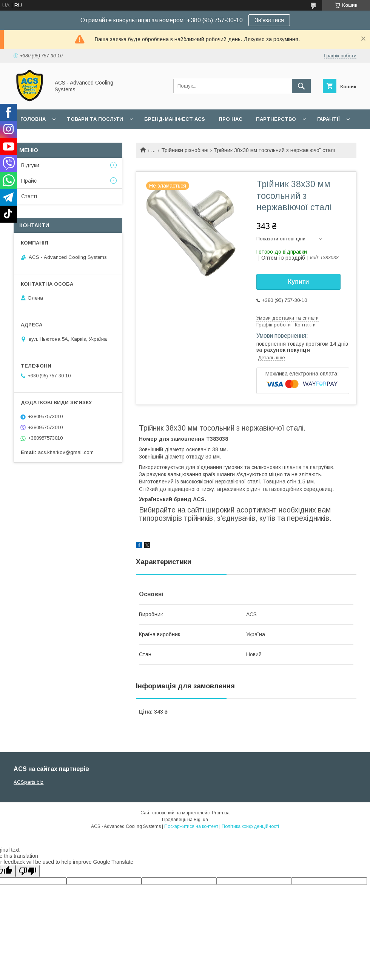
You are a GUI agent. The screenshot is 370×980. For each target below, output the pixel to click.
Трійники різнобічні (185, 150)
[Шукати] (301, 86)
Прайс (29, 181)
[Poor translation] (28, 871)
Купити (299, 282)
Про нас (230, 119)
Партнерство (276, 119)
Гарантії (328, 119)
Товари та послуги (95, 119)
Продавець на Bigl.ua (185, 820)
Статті (29, 196)
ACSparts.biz (29, 782)
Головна (33, 119)
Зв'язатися (269, 20)
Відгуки (30, 165)
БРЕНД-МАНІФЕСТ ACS (175, 119)
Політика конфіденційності (250, 826)
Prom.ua (221, 813)
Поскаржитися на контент (191, 826)
